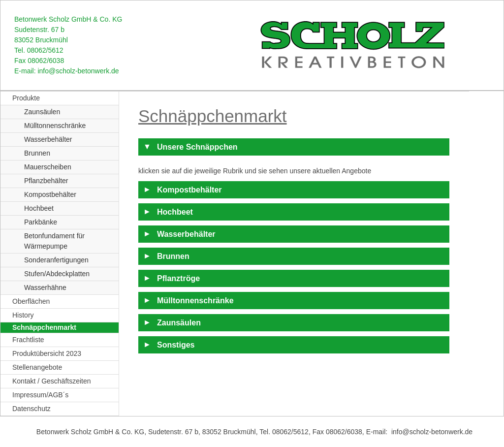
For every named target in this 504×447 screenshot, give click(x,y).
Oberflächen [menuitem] (31, 301)
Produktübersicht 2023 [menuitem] (47, 353)
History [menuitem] (23, 315)
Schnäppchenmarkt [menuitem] (44, 327)
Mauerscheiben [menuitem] (48, 167)
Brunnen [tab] (173, 256)
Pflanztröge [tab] (178, 278)
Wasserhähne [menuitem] (45, 287)
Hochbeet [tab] (175, 212)
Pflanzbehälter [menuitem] (46, 181)
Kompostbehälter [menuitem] (50, 194)
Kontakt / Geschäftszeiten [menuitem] (52, 381)
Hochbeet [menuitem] (39, 208)
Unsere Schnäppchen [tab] (197, 147)
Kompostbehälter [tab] (189, 190)
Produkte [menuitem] (26, 98)
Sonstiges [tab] (176, 345)
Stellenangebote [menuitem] (37, 367)
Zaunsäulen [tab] (179, 323)
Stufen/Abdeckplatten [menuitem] (57, 274)
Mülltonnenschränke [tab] (195, 301)
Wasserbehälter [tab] (186, 234)
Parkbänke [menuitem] (41, 222)
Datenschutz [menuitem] (31, 409)
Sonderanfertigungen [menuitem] (56, 260)
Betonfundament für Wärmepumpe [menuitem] (54, 241)
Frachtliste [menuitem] (28, 340)
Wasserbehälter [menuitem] (48, 139)
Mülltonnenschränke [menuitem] (55, 126)
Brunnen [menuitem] (37, 153)
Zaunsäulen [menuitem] (42, 112)
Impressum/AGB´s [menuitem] (40, 395)
